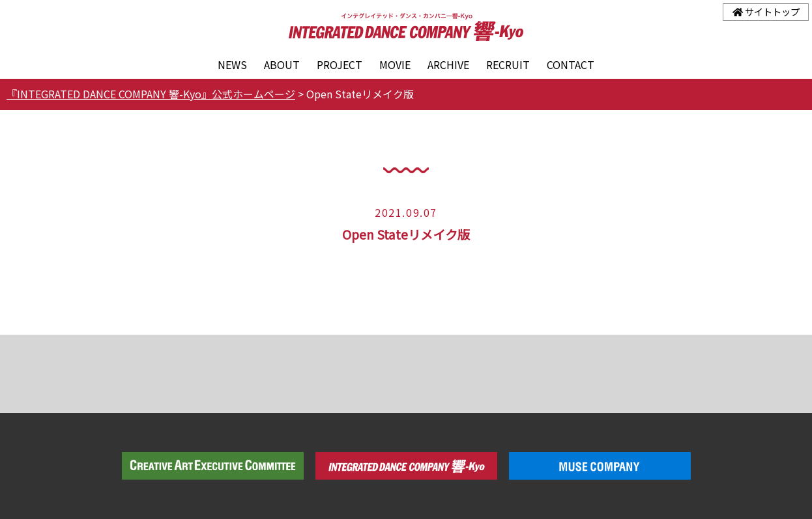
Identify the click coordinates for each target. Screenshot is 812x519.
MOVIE (395, 64)
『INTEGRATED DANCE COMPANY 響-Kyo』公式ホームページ (151, 94)
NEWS (232, 64)
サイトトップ (766, 11)
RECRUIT (508, 64)
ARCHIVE (448, 64)
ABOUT (282, 64)
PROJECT (340, 64)
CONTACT (571, 64)
